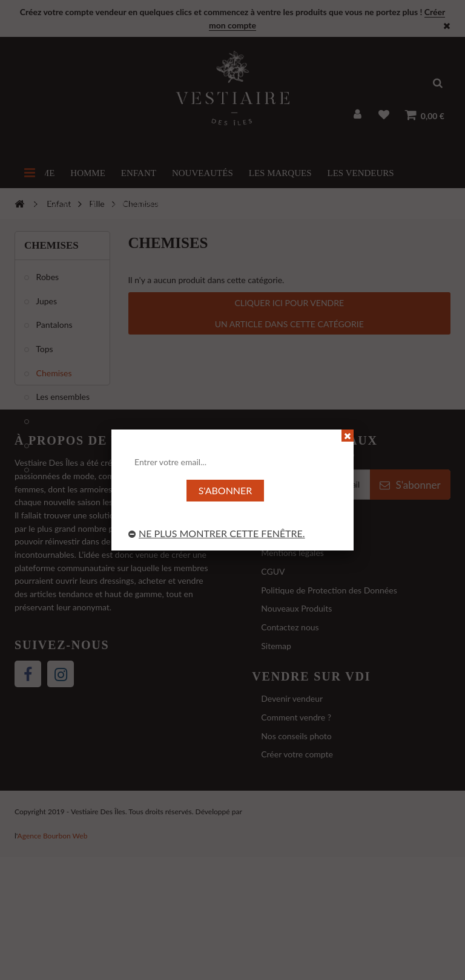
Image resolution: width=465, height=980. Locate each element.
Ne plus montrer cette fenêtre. (217, 533)
